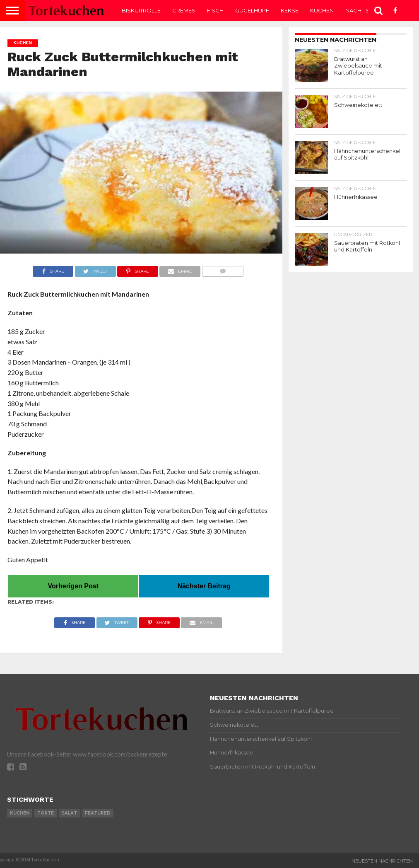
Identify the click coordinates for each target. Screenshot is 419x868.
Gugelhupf (252, 10)
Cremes (184, 10)
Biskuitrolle (141, 10)
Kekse (290, 10)
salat (69, 813)
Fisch (215, 10)
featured (98, 813)
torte (46, 813)
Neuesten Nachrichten (382, 861)
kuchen (20, 813)
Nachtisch (361, 10)
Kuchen (322, 10)
